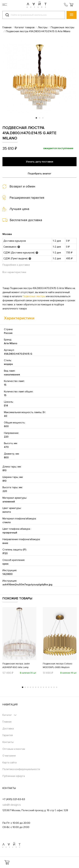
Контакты (8, 742)
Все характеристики (14, 272)
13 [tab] (54, 687)
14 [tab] (57, 687)
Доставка (8, 729)
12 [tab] (51, 687)
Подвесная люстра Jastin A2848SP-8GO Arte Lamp (16, 665)
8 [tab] (41, 687)
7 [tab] (38, 687)
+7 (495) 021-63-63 (14, 799)
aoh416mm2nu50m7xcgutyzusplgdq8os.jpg (27, 585)
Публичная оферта (14, 776)
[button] (71, 5)
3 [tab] (43, 118)
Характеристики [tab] (19, 318)
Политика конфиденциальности (21, 769)
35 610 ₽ (10, 149)
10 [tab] (46, 687)
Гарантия (8, 735)
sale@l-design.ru (12, 805)
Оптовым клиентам (14, 749)
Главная (7, 722)
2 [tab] (40, 118)
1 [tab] (36, 118)
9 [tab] (44, 687)
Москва (7, 234)
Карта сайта (9, 763)
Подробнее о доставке (16, 265)
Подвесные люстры (34, 296)
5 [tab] (33, 687)
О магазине (9, 756)
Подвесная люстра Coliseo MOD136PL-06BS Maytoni (58, 665)
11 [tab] (49, 687)
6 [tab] (36, 687)
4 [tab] (30, 687)
